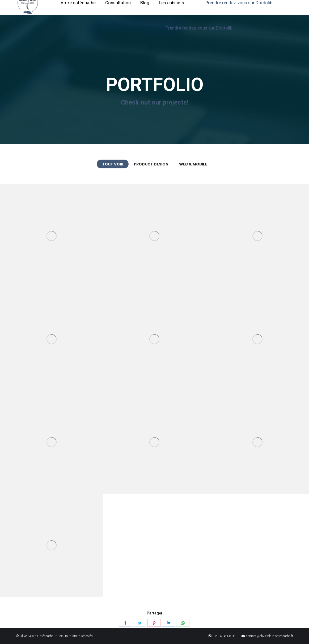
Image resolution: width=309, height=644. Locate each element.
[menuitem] (145, 9)
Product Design (151, 164)
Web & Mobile (193, 164)
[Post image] (52, 236)
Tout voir (113, 164)
